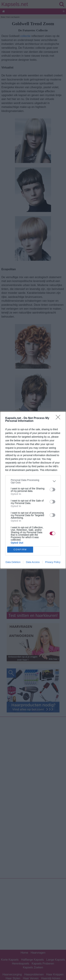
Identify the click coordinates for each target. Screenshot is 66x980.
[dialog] (33, 490)
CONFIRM (20, 550)
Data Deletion (13, 562)
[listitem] (33, 481)
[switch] (52, 490)
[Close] (59, 418)
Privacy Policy (53, 562)
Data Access (33, 562)
